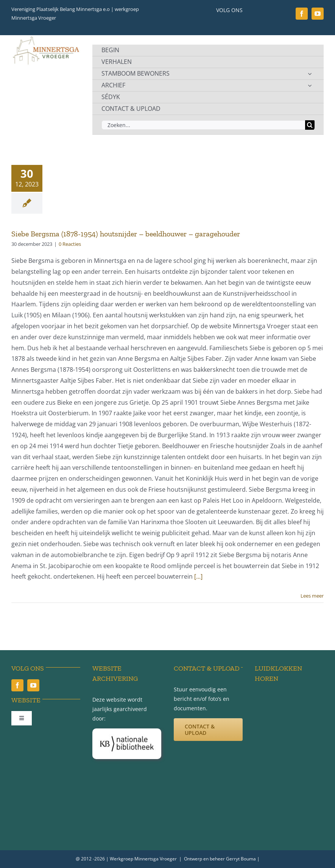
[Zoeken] (310, 125)
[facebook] (302, 14)
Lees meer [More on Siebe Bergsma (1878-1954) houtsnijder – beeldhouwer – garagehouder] (312, 596)
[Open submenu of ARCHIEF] (310, 85)
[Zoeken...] (203, 125)
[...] (198, 576)
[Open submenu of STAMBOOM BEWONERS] (310, 74)
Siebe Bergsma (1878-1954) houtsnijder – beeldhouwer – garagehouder (126, 234)
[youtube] (318, 14)
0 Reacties (70, 244)
